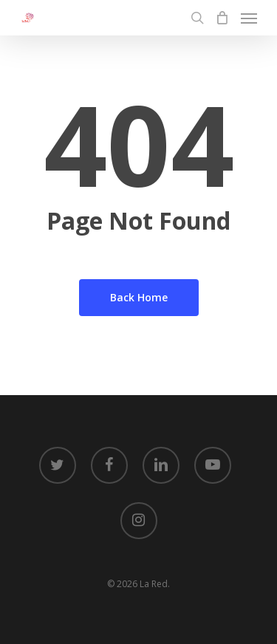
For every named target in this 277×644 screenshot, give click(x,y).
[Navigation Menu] (249, 18)
